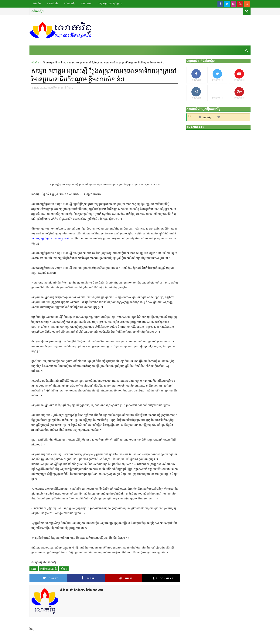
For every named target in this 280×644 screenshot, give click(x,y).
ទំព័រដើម (37, 3)
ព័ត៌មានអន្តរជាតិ (50, 62)
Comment (163, 578)
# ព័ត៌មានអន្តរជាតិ (48, 569)
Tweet (50, 578)
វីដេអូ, (70, 88)
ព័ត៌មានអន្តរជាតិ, (60, 88)
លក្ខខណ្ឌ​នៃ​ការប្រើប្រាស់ (110, 3)
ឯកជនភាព (87, 3)
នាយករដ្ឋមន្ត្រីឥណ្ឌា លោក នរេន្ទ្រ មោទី (50, 238)
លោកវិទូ (207, 117)
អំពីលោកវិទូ (70, 3)
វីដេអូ (63, 62)
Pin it (126, 578)
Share (88, 578)
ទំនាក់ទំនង (52, 3)
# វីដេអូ (64, 569)
